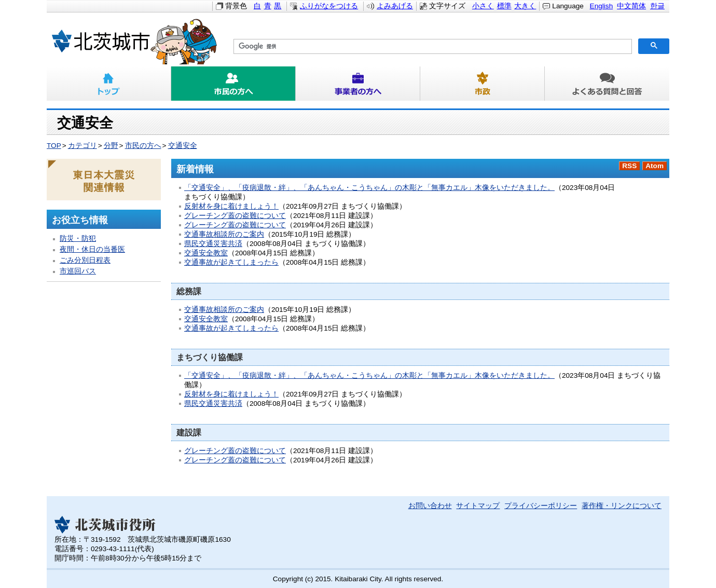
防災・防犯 (78, 238)
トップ (109, 84)
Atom (655, 166)
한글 (657, 6)
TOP (54, 146)
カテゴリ (82, 146)
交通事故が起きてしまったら (231, 262)
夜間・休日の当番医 (92, 249)
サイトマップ (478, 506)
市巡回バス (78, 271)
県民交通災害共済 (213, 244)
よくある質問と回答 (607, 84)
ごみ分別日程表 (85, 260)
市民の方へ (233, 84)
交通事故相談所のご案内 (224, 234)
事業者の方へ (358, 84)
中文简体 (631, 6)
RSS (629, 166)
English (602, 6)
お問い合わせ (430, 506)
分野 (111, 146)
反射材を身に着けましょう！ (231, 206)
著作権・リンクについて (622, 506)
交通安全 (183, 146)
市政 (483, 84)
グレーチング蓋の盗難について (235, 216)
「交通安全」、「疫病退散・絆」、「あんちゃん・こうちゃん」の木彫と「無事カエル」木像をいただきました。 (369, 188)
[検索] (432, 47)
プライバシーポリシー (541, 506)
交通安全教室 (206, 253)
